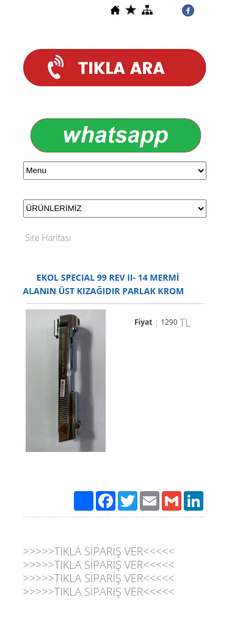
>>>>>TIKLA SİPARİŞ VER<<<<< (99, 551)
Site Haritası (49, 238)
